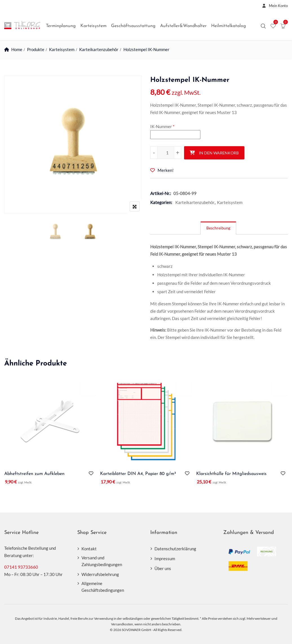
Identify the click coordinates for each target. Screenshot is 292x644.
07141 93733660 (21, 567)
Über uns (163, 568)
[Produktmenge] (166, 153)
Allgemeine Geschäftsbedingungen (103, 587)
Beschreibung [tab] (218, 228)
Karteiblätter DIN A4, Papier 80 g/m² (138, 474)
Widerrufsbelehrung (100, 574)
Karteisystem (93, 26)
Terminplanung (61, 26)
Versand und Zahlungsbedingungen (102, 561)
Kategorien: (161, 202)
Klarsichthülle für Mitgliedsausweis (231, 474)
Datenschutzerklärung (175, 549)
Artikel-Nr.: (161, 193)
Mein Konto (274, 6)
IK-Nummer (161, 126)
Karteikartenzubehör (99, 49)
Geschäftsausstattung (133, 26)
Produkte (36, 49)
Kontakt (89, 549)
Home (17, 49)
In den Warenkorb (219, 153)
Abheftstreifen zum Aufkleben (34, 474)
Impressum (165, 558)
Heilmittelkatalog (229, 26)
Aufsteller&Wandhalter (183, 26)
